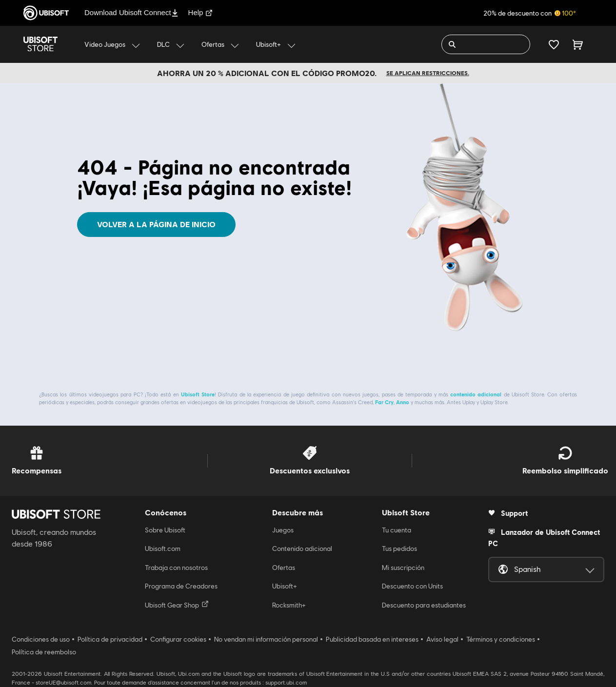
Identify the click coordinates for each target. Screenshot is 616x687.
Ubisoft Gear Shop (177, 605)
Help (201, 12)
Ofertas (284, 568)
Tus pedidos (399, 549)
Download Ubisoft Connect (131, 12)
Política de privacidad (110, 639)
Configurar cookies (178, 639)
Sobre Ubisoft (165, 530)
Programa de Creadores (181, 586)
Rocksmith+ (289, 605)
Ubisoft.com (163, 549)
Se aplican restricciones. (428, 73)
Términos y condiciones (501, 639)
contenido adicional (476, 394)
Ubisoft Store (198, 394)
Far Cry (384, 402)
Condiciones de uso (41, 639)
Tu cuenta (397, 530)
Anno (403, 402)
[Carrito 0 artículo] (578, 44)
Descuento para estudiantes (424, 605)
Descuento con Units (412, 586)
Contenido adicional (302, 549)
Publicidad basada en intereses (372, 639)
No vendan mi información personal (266, 639)
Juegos (283, 530)
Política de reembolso (44, 652)
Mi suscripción (403, 568)
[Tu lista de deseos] (554, 44)
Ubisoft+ (285, 586)
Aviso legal (442, 639)
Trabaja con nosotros (176, 568)
